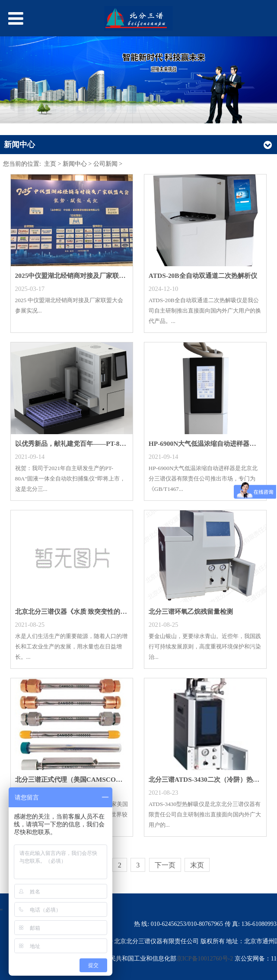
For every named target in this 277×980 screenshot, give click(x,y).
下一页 (165, 865)
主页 (50, 164)
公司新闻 (105, 164)
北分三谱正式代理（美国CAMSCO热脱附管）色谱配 (91, 779)
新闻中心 (75, 164)
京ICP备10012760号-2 (205, 959)
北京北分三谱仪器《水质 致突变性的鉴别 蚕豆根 (85, 611)
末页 (197, 865)
